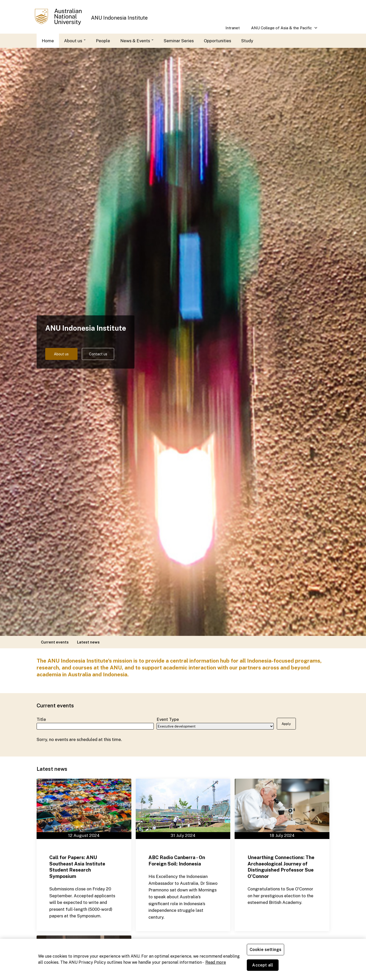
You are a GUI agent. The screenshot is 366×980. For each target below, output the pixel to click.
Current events (55, 642)
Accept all (306, 967)
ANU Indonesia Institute (119, 18)
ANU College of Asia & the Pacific (282, 30)
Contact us (107, 354)
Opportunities (217, 41)
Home (48, 41)
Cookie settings (266, 967)
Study (247, 41)
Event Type (168, 719)
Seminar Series (179, 41)
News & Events (137, 41)
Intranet (233, 28)
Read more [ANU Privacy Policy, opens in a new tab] (216, 970)
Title (41, 719)
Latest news (88, 642)
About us (75, 41)
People (103, 41)
